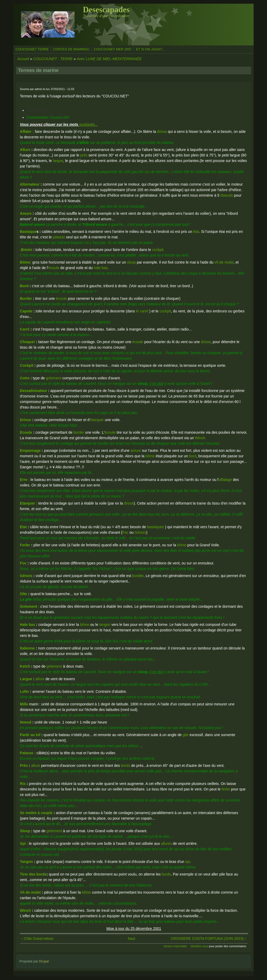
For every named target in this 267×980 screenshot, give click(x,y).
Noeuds (227, 195)
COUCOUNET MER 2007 (113, 49)
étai (196, 232)
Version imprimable (175, 946)
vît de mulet (224, 262)
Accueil (23, 59)
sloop (131, 262)
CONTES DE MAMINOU (71, 49)
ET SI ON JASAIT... (150, 49)
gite (186, 735)
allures (166, 843)
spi (187, 862)
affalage (226, 480)
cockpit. (158, 250)
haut (131, 939)
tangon (105, 625)
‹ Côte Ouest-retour (38, 939)
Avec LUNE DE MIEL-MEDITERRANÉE (109, 59)
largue (58, 161)
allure (40, 679)
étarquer (97, 420)
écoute (54, 268)
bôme (150, 456)
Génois (140, 532)
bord (193, 456)
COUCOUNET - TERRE (53, 59)
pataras (59, 237)
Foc (125, 532)
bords (126, 766)
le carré (143, 311)
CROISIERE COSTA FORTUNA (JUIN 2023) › (208, 939)
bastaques (155, 527)
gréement (54, 378)
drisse (162, 132)
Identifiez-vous (199, 946)
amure (136, 450)
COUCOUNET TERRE (32, 49)
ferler (226, 789)
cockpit (165, 311)
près (84, 155)
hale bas (101, 268)
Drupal (44, 961)
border (79, 432)
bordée (138, 576)
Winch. (200, 438)
